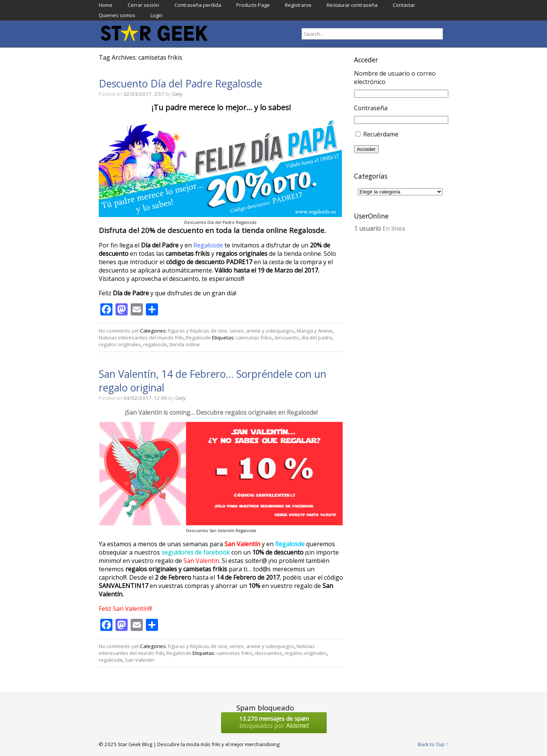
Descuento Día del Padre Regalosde (180, 84)
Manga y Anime (315, 331)
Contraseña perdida (198, 5)
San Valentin (140, 660)
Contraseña (371, 108)
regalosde (155, 344)
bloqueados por (274, 722)
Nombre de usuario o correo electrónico (395, 78)
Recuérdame (381, 134)
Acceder (366, 149)
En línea (379, 228)
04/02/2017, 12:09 (145, 398)
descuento (287, 338)
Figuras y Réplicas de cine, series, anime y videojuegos (231, 331)
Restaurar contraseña (352, 5)
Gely (177, 94)
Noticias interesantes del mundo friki (141, 338)
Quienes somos (117, 15)
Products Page (253, 5)
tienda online (185, 344)
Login (157, 15)
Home (106, 5)
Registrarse (298, 5)
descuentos (269, 653)
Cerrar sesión (143, 5)
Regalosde (198, 338)
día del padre (317, 338)
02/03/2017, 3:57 (144, 94)
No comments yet (119, 331)
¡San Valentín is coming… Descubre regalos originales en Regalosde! (221, 412)
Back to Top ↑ (433, 744)
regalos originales (120, 344)
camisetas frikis (254, 338)
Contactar (404, 5)
